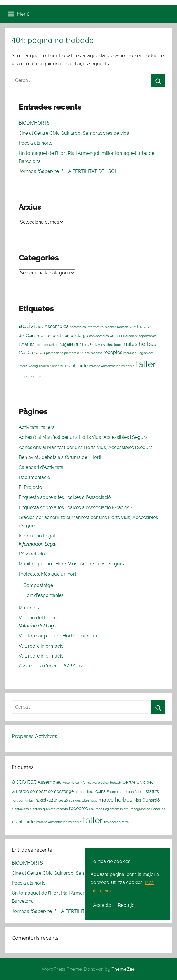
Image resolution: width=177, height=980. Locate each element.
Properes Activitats (34, 736)
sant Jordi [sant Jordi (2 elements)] (77, 366)
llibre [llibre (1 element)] (109, 345)
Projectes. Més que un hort (47, 574)
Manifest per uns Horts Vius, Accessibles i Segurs (71, 564)
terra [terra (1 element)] (40, 376)
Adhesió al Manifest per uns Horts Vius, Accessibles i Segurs (83, 437)
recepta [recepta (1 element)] (97, 353)
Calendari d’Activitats (41, 467)
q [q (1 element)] (78, 353)
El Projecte (30, 487)
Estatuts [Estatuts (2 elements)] (26, 344)
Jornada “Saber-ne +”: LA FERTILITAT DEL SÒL (68, 171)
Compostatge (38, 585)
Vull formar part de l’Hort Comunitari (58, 636)
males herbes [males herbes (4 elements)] (139, 344)
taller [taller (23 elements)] (146, 364)
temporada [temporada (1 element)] (27, 376)
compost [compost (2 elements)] (53, 336)
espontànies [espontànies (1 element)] (148, 336)
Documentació (34, 477)
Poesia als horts (36, 143)
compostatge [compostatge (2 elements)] (75, 336)
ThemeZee (123, 969)
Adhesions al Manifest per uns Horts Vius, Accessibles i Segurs (86, 447)
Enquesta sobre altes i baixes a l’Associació (65, 497)
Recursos (29, 608)
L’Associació (32, 554)
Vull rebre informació (41, 646)
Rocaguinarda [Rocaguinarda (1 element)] (39, 366)
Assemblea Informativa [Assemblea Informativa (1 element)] (87, 327)
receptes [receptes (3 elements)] (113, 352)
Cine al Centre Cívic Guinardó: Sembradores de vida (74, 133)
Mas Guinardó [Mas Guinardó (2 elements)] (32, 353)
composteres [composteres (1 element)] (99, 336)
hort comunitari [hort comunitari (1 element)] (47, 345)
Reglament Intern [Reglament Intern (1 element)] (116, 809)
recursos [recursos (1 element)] (130, 353)
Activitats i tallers (37, 427)
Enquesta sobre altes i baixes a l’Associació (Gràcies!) (75, 507)
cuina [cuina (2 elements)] (115, 336)
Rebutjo (126, 905)
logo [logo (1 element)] (118, 345)
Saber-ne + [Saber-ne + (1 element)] (58, 366)
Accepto (102, 905)
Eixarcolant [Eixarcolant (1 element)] (129, 336)
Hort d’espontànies (44, 595)
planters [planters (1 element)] (70, 353)
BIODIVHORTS (34, 123)
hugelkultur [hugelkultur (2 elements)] (70, 344)
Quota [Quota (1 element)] (85, 353)
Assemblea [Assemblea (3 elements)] (57, 326)
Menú (19, 14)
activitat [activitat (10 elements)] (31, 326)
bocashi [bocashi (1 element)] (123, 327)
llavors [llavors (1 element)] (100, 345)
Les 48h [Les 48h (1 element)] (88, 345)
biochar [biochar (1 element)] (110, 327)
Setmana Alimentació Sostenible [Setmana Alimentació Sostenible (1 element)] (111, 366)
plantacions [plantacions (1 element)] (54, 353)
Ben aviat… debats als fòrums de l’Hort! (60, 457)
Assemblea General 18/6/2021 (52, 666)
